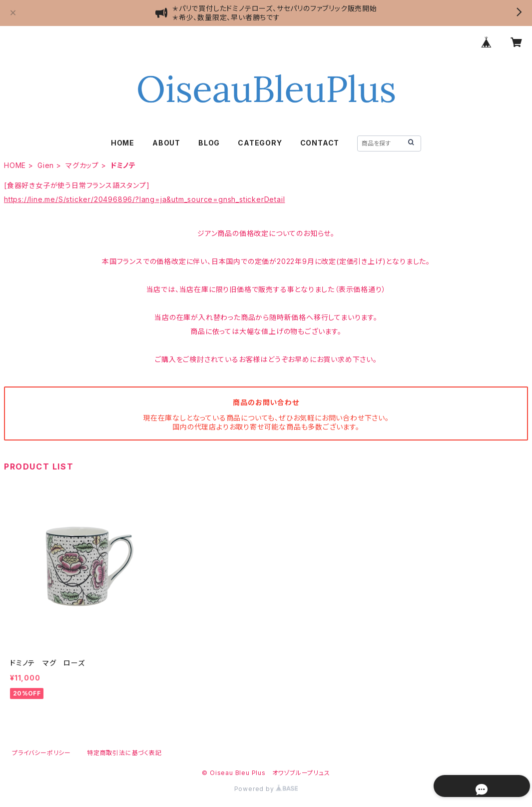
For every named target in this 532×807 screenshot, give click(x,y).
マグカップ (82, 165)
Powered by (266, 789)
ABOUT (166, 143)
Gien (46, 165)
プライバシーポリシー (41, 753)
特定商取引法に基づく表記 (124, 753)
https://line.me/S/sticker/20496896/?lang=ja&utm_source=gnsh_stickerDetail (144, 199)
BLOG (209, 143)
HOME (123, 143)
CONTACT (320, 143)
